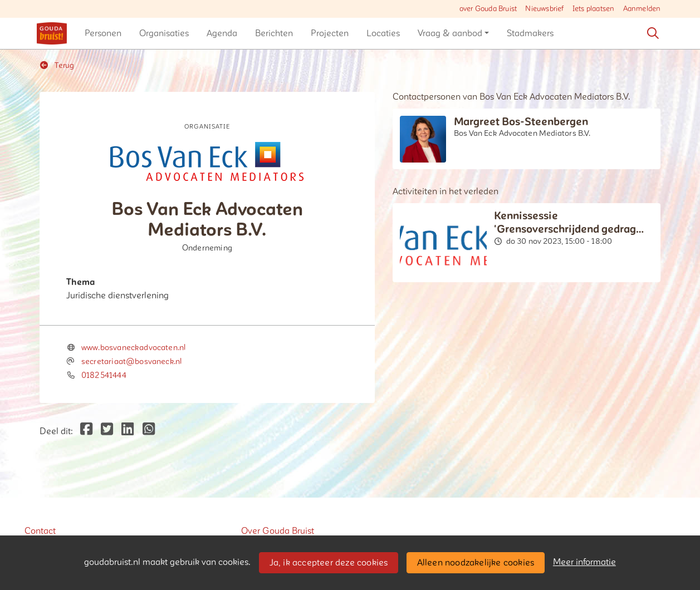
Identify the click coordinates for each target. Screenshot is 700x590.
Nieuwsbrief (544, 9)
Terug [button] (57, 65)
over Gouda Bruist (488, 9)
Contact (40, 531)
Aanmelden (642, 9)
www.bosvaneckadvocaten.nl (134, 348)
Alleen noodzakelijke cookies (476, 563)
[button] (103, 33)
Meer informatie (584, 562)
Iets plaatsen (594, 9)
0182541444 (104, 375)
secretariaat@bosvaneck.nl (132, 362)
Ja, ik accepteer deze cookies (329, 563)
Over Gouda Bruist (278, 531)
